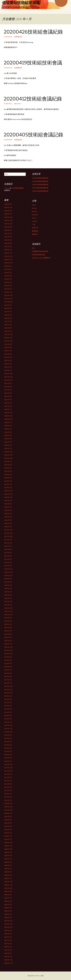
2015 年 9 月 (8, 618)
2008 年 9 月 (8, 891)
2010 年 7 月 (8, 820)
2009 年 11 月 (8, 846)
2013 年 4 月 (8, 712)
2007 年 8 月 (8, 934)
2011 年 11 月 (8, 768)
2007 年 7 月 (8, 937)
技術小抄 (35, 228)
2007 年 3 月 (8, 950)
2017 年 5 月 (8, 553)
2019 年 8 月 (8, 465)
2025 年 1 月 (8, 253)
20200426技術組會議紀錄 (33, 32)
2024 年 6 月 (8, 276)
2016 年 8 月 (8, 582)
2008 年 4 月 (8, 908)
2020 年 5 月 (8, 435)
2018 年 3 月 (8, 520)
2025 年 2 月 (8, 250)
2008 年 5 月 (8, 904)
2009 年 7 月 (8, 859)
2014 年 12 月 (8, 647)
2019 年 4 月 (8, 478)
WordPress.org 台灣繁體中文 (41, 258)
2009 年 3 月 (8, 872)
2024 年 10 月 (8, 263)
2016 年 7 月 (8, 585)
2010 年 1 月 (8, 839)
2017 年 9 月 (8, 540)
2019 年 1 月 (8, 488)
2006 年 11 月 (8, 963)
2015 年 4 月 (8, 634)
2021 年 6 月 (8, 393)
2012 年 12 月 (8, 725)
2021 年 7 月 (8, 390)
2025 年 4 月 (8, 243)
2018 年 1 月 (8, 527)
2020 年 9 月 (8, 422)
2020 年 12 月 (8, 413)
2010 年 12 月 (8, 803)
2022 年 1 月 (8, 370)
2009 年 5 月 (8, 865)
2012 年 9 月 (8, 735)
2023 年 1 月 (8, 331)
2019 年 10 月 (8, 458)
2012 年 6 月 (8, 745)
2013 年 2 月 (8, 719)
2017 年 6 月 (8, 549)
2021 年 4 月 (8, 400)
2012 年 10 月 (8, 732)
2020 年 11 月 (8, 416)
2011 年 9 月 (8, 774)
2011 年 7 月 (8, 781)
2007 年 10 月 (8, 927)
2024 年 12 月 (8, 256)
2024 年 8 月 (8, 269)
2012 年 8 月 (8, 738)
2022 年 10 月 (8, 341)
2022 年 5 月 (8, 357)
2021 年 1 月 (8, 409)
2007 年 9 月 (8, 931)
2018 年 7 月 (8, 507)
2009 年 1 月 (8, 878)
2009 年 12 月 (8, 843)
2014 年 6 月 (8, 667)
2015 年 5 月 (8, 631)
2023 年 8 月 (8, 308)
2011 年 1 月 (8, 800)
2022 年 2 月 (8, 367)
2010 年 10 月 (8, 810)
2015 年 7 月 (8, 624)
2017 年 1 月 (8, 566)
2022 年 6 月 (8, 354)
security (35, 221)
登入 (34, 248)
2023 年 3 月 (8, 325)
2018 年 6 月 (8, 510)
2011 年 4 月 (8, 790)
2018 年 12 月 (8, 491)
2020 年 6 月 (8, 432)
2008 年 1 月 (8, 917)
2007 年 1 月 (8, 957)
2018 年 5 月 (8, 514)
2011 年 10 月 (8, 771)
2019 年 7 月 (8, 468)
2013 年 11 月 (8, 689)
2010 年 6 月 (8, 823)
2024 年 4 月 (8, 282)
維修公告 (35, 234)
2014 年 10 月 (8, 654)
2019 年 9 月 (8, 461)
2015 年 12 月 (8, 608)
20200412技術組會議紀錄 (33, 99)
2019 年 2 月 (8, 484)
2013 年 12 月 (8, 686)
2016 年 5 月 (8, 592)
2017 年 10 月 (8, 536)
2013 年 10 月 (8, 693)
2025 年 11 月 (8, 220)
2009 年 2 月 (8, 875)
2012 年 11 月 (8, 729)
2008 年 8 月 (8, 895)
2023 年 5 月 (8, 318)
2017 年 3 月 (8, 559)
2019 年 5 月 (8, 475)
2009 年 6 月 (8, 862)
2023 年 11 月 (8, 299)
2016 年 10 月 (8, 575)
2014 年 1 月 (8, 683)
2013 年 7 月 (8, 703)
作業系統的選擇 (18, 188)
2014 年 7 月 (8, 663)
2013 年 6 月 (8, 706)
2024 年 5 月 (8, 279)
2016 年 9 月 (8, 579)
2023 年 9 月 (8, 305)
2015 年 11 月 (8, 611)
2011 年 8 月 (8, 777)
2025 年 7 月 (8, 233)
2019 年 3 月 (8, 481)
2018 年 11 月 (8, 494)
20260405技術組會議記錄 (40, 178)
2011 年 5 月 (8, 787)
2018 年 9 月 (8, 501)
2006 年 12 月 (8, 960)
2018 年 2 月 (8, 523)
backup (34, 208)
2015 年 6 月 (8, 628)
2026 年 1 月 (8, 214)
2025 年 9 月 (8, 227)
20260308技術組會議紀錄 (40, 188)
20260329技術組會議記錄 (40, 181)
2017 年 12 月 (8, 530)
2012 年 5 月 (8, 748)
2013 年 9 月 (8, 696)
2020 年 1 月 (8, 448)
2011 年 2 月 (8, 797)
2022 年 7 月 (8, 351)
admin (34, 205)
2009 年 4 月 (8, 869)
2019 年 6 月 (8, 471)
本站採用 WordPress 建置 (36, 976)
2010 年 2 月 (8, 836)
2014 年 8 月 (8, 660)
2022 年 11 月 (8, 338)
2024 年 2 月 (8, 289)
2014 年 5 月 (8, 670)
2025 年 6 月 (8, 237)
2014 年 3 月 (8, 676)
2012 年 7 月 (8, 742)
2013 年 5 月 (8, 709)
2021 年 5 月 (8, 396)
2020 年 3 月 (8, 442)
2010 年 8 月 (8, 817)
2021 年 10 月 (8, 380)
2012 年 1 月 (8, 761)
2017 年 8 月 (8, 543)
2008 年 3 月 (8, 911)
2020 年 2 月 (8, 445)
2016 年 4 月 (8, 595)
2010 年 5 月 (8, 826)
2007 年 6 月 (8, 940)
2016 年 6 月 (8, 589)
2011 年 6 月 (8, 784)
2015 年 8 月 (8, 621)
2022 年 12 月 (8, 334)
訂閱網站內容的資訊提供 (40, 251)
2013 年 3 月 (8, 716)
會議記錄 (19, 37)
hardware (35, 215)
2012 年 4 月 (8, 751)
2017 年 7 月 (8, 546)
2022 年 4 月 (8, 360)
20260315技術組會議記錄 (40, 185)
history (34, 218)
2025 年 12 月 (8, 217)
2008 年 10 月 (8, 888)
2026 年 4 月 (8, 204)
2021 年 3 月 (8, 403)
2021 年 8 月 (8, 387)
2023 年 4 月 (8, 321)
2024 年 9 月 (8, 266)
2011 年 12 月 (8, 764)
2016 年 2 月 (8, 602)
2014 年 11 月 (8, 650)
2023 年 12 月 (8, 295)
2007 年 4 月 (8, 947)
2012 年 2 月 (8, 758)
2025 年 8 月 (8, 230)
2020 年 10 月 (8, 419)
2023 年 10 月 (8, 302)
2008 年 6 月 (8, 901)
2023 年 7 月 (8, 312)
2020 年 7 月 (8, 429)
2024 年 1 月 (8, 292)
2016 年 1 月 (8, 605)
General (18, 104)
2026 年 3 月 (8, 207)
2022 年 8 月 (8, 347)
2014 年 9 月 (8, 657)
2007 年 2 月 (8, 953)
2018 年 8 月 (8, 504)
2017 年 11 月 (8, 533)
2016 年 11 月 (8, 572)
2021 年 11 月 (8, 377)
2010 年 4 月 (8, 830)
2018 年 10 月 (8, 497)
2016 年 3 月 (8, 598)
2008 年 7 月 (8, 898)
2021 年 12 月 (8, 374)
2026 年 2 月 (8, 211)
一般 (34, 224)
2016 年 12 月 (8, 569)
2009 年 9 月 (8, 852)
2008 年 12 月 (8, 882)
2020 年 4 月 (8, 439)
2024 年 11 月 (8, 260)
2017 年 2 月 (8, 562)
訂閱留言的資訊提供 (39, 255)
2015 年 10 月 (8, 615)
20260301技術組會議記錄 (40, 191)
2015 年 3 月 (8, 637)
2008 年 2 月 (8, 914)
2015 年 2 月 (8, 641)
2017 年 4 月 (8, 556)
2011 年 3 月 (8, 794)
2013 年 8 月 (8, 699)
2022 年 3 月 (8, 364)
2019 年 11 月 (8, 455)
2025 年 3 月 (8, 246)
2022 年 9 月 (8, 344)
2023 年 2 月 (8, 328)
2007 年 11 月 (8, 924)
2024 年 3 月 (8, 286)
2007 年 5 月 (8, 944)
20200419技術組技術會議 (33, 63)
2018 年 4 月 (8, 517)
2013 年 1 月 (8, 722)
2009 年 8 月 (8, 856)
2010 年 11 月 (8, 807)
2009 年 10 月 (8, 849)
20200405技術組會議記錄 (34, 135)
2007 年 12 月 (8, 921)
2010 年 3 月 (8, 833)
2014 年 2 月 (8, 680)
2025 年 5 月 (8, 240)
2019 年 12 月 (8, 452)
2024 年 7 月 (8, 273)
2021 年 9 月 (8, 383)
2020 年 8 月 (8, 426)
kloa (7, 188)
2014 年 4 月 (8, 673)
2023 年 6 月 (8, 315)
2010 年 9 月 (8, 813)
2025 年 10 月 (8, 224)
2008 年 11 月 (8, 885)
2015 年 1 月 (8, 644)
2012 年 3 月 (8, 755)
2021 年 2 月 (8, 406)
